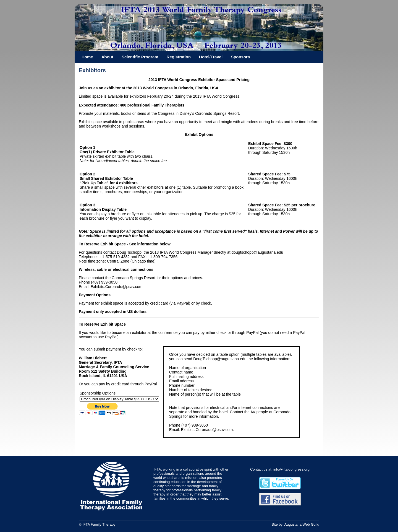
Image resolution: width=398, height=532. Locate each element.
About (107, 57)
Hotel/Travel (211, 57)
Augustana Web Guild (302, 524)
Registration (179, 57)
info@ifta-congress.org (291, 469)
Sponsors (240, 57)
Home (87, 57)
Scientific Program (140, 57)
